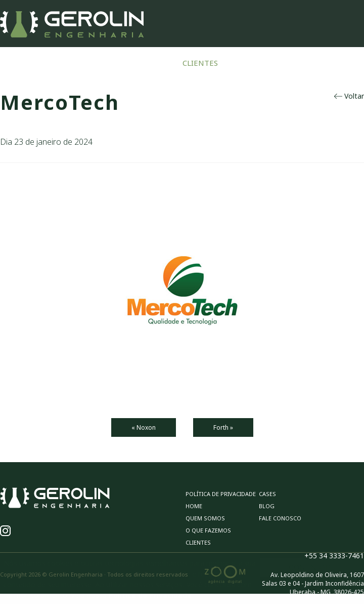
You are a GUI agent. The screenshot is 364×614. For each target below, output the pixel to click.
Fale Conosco (334, 63)
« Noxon (144, 427)
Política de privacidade (221, 494)
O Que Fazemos (137, 63)
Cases (244, 63)
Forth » (223, 427)
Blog (281, 63)
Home (14, 63)
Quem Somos (66, 63)
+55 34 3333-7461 (334, 556)
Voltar (349, 96)
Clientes (200, 63)
